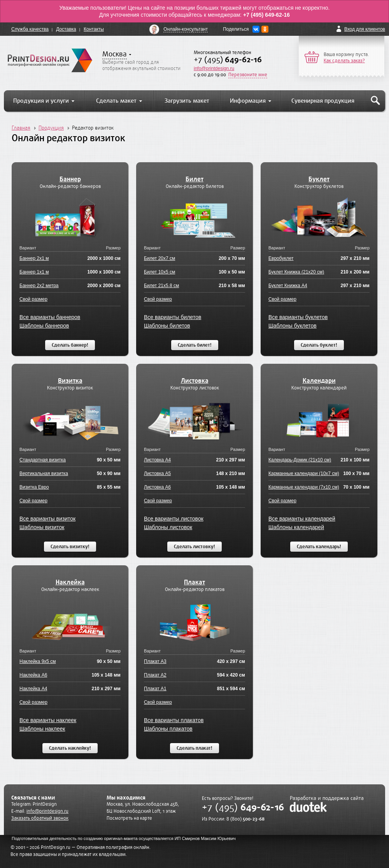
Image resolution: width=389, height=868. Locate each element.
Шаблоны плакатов (168, 729)
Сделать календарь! (319, 547)
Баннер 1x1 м (34, 272)
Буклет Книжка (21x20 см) (296, 272)
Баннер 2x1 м (34, 258)
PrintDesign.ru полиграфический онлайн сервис (50, 60)
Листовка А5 (157, 473)
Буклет (319, 179)
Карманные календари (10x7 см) (304, 473)
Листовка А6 (157, 487)
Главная (21, 128)
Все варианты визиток (47, 519)
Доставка (66, 29)
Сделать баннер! (70, 345)
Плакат (194, 582)
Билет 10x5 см (159, 272)
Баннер (70, 179)
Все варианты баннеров (50, 317)
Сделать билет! (195, 345)
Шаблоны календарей (296, 527)
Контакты (94, 29)
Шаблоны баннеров (44, 326)
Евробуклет (281, 258)
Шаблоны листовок (168, 527)
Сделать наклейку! (70, 748)
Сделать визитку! (70, 547)
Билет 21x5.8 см (161, 286)
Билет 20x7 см (159, 258)
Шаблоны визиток (42, 527)
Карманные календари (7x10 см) (304, 487)
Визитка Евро (34, 487)
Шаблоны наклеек (42, 729)
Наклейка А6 (33, 675)
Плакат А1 (155, 689)
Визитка (70, 381)
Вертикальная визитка (44, 473)
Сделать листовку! (194, 547)
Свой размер (33, 299)
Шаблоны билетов (167, 326)
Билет (194, 179)
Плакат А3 (155, 661)
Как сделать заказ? (344, 61)
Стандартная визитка (43, 460)
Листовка (195, 381)
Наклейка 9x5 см (38, 661)
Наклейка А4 (33, 689)
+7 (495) (228, 60)
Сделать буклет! (319, 345)
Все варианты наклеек (48, 720)
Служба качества (30, 29)
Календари (319, 381)
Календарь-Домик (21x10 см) (300, 460)
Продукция (51, 128)
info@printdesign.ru (214, 68)
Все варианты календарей (302, 519)
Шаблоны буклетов (293, 326)
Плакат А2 (155, 675)
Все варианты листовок (174, 519)
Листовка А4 (157, 460)
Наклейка (70, 582)
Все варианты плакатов (174, 720)
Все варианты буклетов (298, 317)
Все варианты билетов (173, 317)
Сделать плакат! (194, 748)
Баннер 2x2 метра (39, 286)
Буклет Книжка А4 (288, 286)
